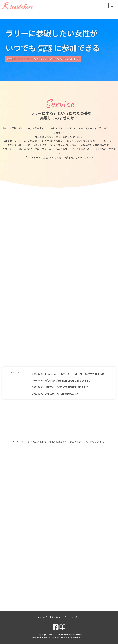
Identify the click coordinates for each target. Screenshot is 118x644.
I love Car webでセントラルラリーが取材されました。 (76, 374)
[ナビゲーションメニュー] (112, 6)
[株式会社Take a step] (18, 6)
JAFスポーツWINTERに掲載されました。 (68, 387)
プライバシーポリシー (73, 617)
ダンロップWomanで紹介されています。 (68, 380)
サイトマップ (41, 617)
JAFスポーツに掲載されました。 (63, 394)
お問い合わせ (55, 617)
